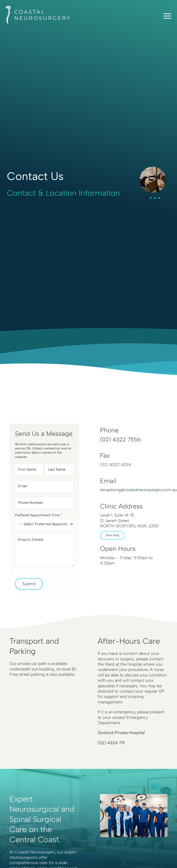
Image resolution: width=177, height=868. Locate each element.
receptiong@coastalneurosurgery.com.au (138, 490)
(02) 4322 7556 (120, 439)
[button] (147, 198)
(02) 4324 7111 (111, 743)
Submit (29, 584)
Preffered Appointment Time (38, 515)
